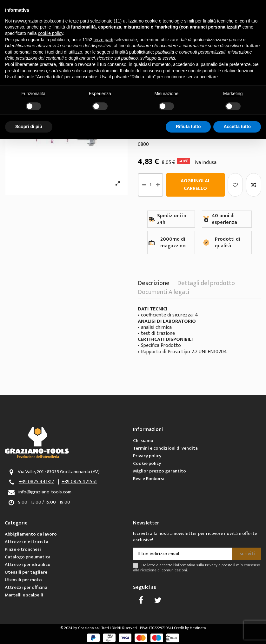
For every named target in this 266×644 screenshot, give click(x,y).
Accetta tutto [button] (237, 127)
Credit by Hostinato (190, 628)
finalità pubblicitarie (134, 52)
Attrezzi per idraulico (28, 565)
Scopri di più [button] (29, 127)
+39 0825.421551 (79, 482)
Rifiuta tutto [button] (188, 127)
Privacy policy (147, 456)
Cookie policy (147, 463)
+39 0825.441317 (37, 482)
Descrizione (154, 284)
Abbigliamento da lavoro (31, 534)
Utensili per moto (23, 580)
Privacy (211, 565)
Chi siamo (143, 441)
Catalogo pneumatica (28, 557)
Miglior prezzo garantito (160, 471)
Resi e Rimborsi (149, 479)
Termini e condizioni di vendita (165, 448)
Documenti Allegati (163, 293)
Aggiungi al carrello (196, 185)
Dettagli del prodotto (206, 284)
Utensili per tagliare (26, 572)
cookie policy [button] (51, 33)
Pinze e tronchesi (23, 549)
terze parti (103, 40)
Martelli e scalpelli (24, 595)
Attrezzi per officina (26, 587)
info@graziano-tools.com (45, 492)
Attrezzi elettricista (27, 542)
